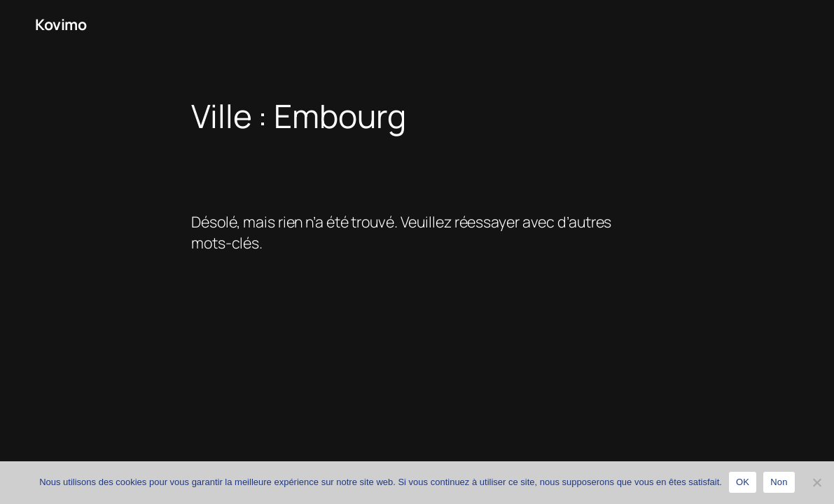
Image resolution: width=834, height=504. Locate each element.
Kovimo (61, 24)
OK (743, 482)
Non (779, 482)
